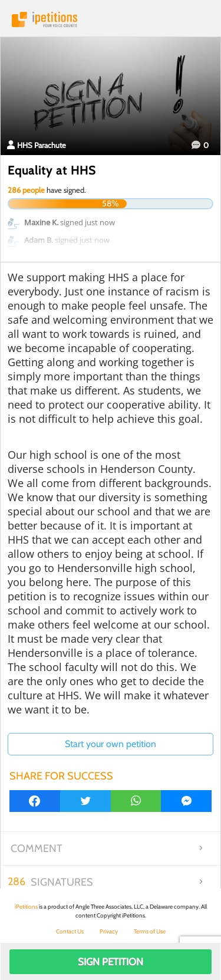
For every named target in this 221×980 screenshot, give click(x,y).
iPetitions (111, 19)
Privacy (109, 931)
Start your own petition (111, 744)
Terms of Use (150, 931)
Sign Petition (111, 962)
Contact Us (70, 931)
